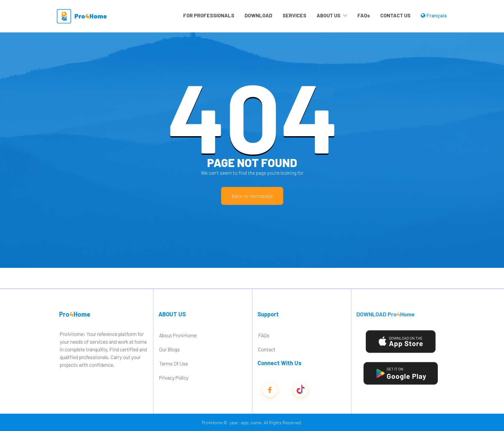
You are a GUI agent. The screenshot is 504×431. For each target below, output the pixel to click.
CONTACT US (395, 15)
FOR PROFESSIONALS (209, 15)
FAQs (364, 15)
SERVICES (294, 15)
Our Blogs (169, 349)
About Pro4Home (178, 335)
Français (434, 15)
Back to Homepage (252, 196)
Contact (267, 349)
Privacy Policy (174, 378)
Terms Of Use (174, 363)
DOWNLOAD (258, 15)
